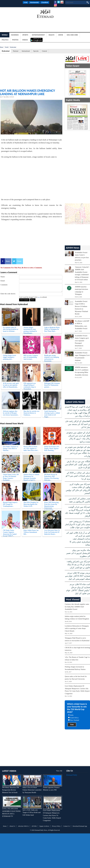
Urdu (26, 2)
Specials (36, 51)
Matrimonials (34, 2)
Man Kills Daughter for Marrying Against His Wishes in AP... (31, 504)
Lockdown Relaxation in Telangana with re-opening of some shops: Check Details (77, 628)
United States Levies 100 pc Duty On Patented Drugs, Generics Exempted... (11, 477)
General (44, 51)
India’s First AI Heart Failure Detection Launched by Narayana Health (32, 790)
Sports (25, 35)
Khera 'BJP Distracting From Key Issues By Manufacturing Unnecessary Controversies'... (51, 505)
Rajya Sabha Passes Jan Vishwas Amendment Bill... (31, 532)
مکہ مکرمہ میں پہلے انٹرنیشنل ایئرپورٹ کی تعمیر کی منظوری (78, 553)
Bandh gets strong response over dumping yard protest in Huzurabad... (52, 358)
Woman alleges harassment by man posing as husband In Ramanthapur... (30, 330)
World (5, 35)
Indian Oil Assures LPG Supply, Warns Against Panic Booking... (52, 449)
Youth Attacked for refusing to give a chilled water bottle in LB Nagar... (52, 414)
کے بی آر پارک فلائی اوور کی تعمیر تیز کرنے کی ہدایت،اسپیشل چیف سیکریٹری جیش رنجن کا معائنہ (78, 539)
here (39, 297)
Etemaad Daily (72, 775)
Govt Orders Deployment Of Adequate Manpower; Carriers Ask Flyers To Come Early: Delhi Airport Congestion (52, 815)
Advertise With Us (23, 826)
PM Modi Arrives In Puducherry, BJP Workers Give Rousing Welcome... (51, 477)
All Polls (34, 826)
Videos (25, 40)
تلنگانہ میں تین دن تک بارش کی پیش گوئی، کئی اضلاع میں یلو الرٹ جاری (77, 464)
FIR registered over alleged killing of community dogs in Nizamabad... (30, 386)
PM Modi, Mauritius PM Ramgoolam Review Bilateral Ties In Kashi (11, 790)
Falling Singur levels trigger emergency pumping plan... (9, 357)
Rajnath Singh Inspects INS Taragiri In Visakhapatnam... (10, 504)
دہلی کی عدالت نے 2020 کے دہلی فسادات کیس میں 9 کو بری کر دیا (78, 476)
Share (8, 261)
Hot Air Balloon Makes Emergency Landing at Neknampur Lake (27, 92)
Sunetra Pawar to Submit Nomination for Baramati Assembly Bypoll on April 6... (31, 477)
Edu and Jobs (72, 35)
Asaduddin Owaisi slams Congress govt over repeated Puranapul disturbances (82, 341)
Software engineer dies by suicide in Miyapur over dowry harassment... (11, 413)
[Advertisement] (18, 14)
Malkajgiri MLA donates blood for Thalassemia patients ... (52, 385)
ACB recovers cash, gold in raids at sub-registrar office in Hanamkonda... (11, 385)
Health (51, 35)
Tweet (19, 261)
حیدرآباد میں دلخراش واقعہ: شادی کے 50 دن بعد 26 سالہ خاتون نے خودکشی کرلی (78, 565)
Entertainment (38, 35)
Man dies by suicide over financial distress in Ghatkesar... (31, 413)
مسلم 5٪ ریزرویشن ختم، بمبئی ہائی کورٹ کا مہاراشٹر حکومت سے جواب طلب (78, 524)
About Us (12, 826)
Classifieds (45, 2)
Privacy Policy (56, 826)
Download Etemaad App (80, 826)
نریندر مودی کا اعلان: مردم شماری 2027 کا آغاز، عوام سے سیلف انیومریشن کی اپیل (78, 576)
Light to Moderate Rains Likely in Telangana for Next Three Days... (52, 329)
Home (2, 47)
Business (15, 35)
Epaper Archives (44, 826)
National (16, 51)
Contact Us (67, 826)
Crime (61, 35)
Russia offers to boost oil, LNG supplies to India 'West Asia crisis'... (31, 449)
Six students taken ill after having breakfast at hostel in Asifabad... (11, 329)
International (26, 51)
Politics (5, 40)
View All (59, 771)
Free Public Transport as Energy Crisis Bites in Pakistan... (11, 449)
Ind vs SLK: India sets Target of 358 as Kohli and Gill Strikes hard (32, 812)
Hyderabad (13, 47)
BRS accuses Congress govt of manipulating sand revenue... (31, 357)
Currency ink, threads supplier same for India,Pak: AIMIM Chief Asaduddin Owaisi (77, 607)
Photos (15, 40)
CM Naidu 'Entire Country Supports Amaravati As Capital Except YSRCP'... (10, 533)
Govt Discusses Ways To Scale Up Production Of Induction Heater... (52, 532)
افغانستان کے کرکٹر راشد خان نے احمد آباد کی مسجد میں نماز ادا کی (78, 424)
